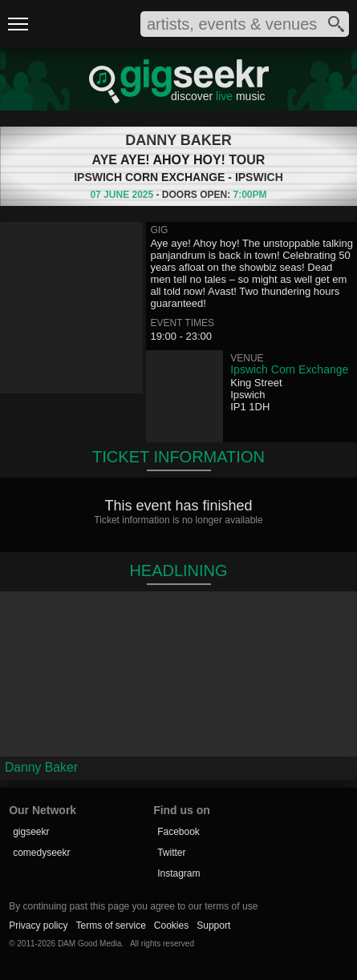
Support (213, 926)
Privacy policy (38, 926)
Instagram (178, 873)
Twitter (171, 853)
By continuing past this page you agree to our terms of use (133, 906)
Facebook (178, 832)
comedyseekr (41, 853)
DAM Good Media (89, 944)
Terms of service (110, 926)
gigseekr (31, 832)
